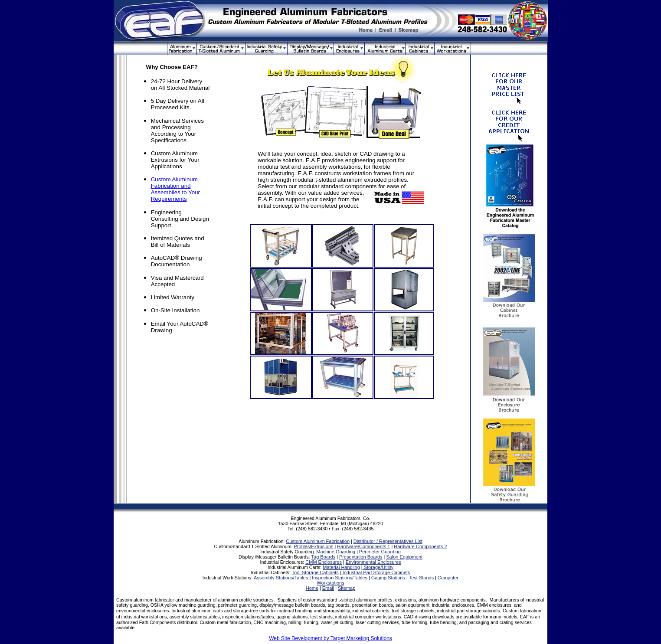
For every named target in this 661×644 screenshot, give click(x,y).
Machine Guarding (336, 552)
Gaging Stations (388, 578)
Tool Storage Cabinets (315, 572)
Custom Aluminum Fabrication (318, 541)
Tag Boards (324, 557)
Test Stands (421, 578)
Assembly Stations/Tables (281, 578)
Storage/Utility (378, 567)
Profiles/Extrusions (313, 546)
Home (312, 588)
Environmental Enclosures (373, 562)
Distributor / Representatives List (388, 541)
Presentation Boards (361, 557)
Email (328, 588)
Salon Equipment (404, 557)
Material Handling (341, 567)
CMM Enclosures (324, 562)
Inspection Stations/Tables (340, 578)
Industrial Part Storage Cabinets (376, 572)
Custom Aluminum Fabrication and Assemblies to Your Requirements (175, 189)
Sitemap (347, 588)
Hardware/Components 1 (363, 546)
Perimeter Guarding (380, 552)
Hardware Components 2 (420, 546)
